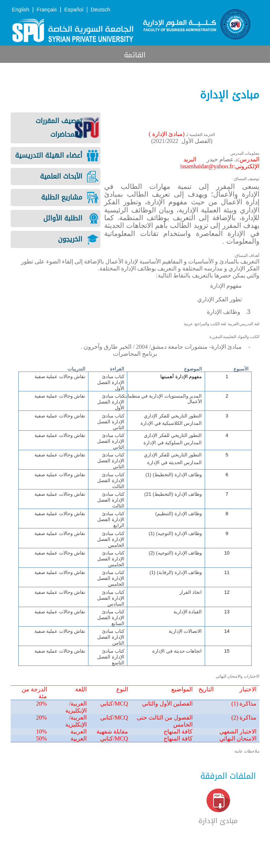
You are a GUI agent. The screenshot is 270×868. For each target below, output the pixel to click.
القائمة (135, 55)
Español (74, 10)
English (20, 10)
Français (47, 10)
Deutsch (100, 10)
